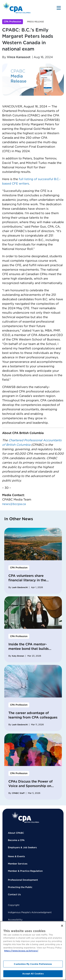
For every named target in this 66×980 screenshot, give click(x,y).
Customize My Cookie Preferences (33, 964)
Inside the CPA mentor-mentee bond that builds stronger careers (29, 649)
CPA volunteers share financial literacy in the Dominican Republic (27, 580)
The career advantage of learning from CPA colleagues (33, 715)
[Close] (62, 926)
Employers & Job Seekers (22, 847)
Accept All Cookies (33, 974)
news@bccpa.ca (14, 504)
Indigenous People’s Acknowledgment (30, 912)
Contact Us (14, 894)
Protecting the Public (20, 887)
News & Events (16, 856)
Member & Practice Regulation (25, 871)
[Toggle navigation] (59, 8)
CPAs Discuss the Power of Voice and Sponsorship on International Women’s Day (31, 786)
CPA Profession (13, 22)
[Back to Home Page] (17, 8)
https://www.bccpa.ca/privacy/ (21, 951)
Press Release (35, 22)
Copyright (14, 905)
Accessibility (15, 920)
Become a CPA (16, 840)
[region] (33, 951)
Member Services (18, 864)
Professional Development (23, 880)
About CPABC (16, 833)
